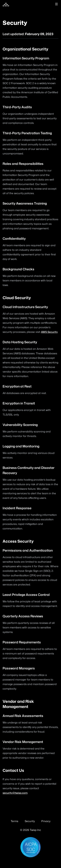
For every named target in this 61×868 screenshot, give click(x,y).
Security (30, 821)
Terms (14, 821)
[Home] (6, 5)
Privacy (46, 821)
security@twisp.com (15, 793)
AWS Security (49, 332)
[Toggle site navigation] (56, 4)
